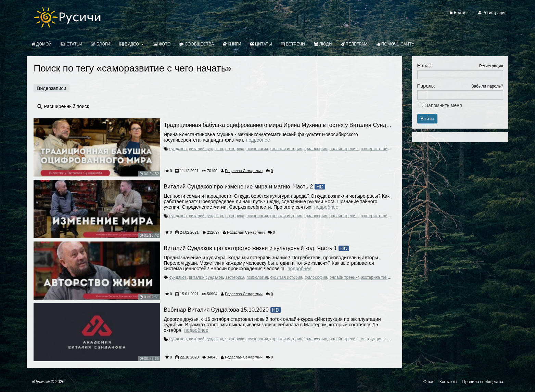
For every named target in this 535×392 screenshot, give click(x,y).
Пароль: (426, 86)
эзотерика (235, 149)
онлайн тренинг (344, 149)
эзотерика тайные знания (385, 149)
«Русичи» (41, 382)
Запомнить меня (443, 105)
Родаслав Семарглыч (244, 171)
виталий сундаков (206, 149)
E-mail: (425, 66)
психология (257, 149)
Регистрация (491, 66)
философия (316, 149)
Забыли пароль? (487, 86)
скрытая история (286, 149)
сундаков (178, 149)
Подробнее (258, 140)
